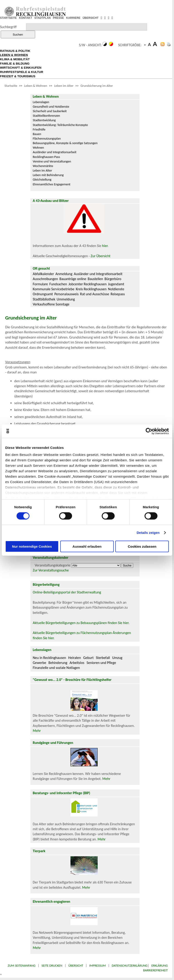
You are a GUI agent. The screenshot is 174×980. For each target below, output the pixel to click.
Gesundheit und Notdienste (51, 106)
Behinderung (58, 663)
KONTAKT (26, 18)
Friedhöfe (39, 129)
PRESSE (58, 18)
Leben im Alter (64, 86)
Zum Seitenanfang (22, 965)
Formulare (40, 284)
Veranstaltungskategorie (52, 565)
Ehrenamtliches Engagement (51, 184)
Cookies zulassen (142, 546)
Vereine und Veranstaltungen (52, 161)
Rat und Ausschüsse (94, 294)
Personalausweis (66, 294)
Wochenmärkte (43, 166)
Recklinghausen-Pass (46, 157)
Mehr (37, 731)
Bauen (37, 134)
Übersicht (76, 965)
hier (105, 246)
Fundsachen (58, 284)
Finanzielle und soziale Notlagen (56, 668)
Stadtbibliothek (44, 299)
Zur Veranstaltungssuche (51, 570)
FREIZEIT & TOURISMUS (18, 76)
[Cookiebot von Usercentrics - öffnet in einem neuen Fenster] (149, 431)
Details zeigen (148, 533)
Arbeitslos (77, 663)
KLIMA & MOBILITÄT (15, 59)
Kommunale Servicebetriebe (53, 289)
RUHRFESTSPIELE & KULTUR (22, 72)
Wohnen (38, 148)
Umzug (117, 658)
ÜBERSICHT (91, 18)
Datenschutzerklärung (130, 965)
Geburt (88, 658)
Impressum (98, 965)
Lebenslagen (41, 102)
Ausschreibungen (45, 279)
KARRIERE (73, 18)
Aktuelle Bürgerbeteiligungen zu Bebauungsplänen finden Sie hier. (81, 623)
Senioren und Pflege (101, 663)
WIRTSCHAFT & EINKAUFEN (21, 68)
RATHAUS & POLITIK (15, 51)
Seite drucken (52, 965)
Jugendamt (116, 284)
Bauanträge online (73, 279)
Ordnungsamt (43, 294)
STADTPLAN (43, 18)
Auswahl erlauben (87, 546)
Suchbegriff (8, 27)
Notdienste (116, 289)
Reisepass (118, 294)
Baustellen (95, 279)
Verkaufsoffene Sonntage (51, 304)
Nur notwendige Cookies (32, 546)
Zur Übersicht (100, 256)
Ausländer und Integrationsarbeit (54, 152)
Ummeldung (66, 299)
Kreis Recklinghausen (91, 289)
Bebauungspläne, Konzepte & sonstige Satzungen (65, 143)
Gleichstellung (42, 179)
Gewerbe (39, 663)
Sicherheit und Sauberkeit (50, 111)
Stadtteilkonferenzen (46, 116)
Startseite (11, 86)
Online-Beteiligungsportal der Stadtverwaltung (67, 592)
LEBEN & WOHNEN (14, 55)
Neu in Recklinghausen (49, 658)
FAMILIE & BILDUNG (15, 64)
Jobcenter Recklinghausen (87, 284)
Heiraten (75, 658)
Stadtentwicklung (44, 120)
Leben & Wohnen (36, 86)
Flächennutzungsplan (47, 138)
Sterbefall (103, 658)
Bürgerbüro (113, 279)
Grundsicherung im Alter (97, 86)
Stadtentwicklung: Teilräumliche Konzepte (60, 125)
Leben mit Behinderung (48, 175)
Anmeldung (64, 274)
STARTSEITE (8, 18)
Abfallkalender (43, 274)
